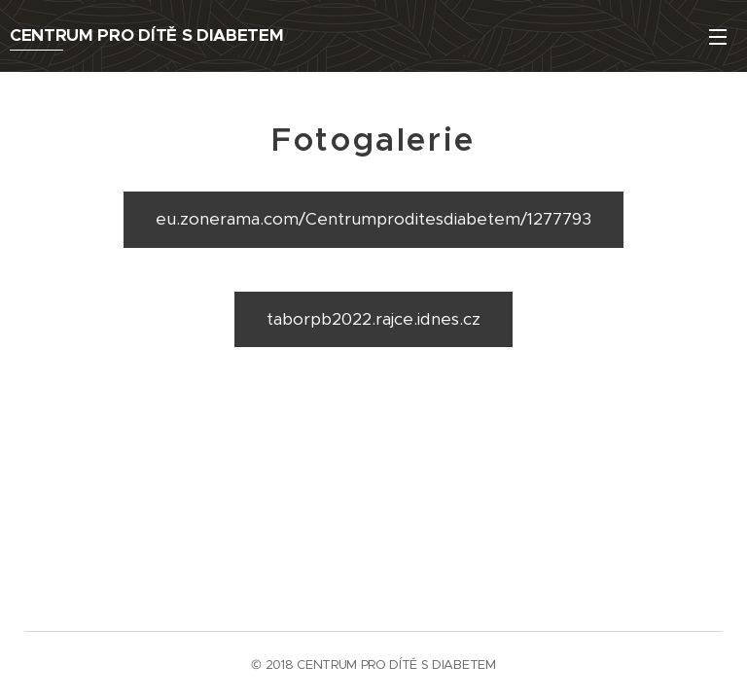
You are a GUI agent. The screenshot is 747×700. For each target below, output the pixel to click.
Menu (718, 37)
